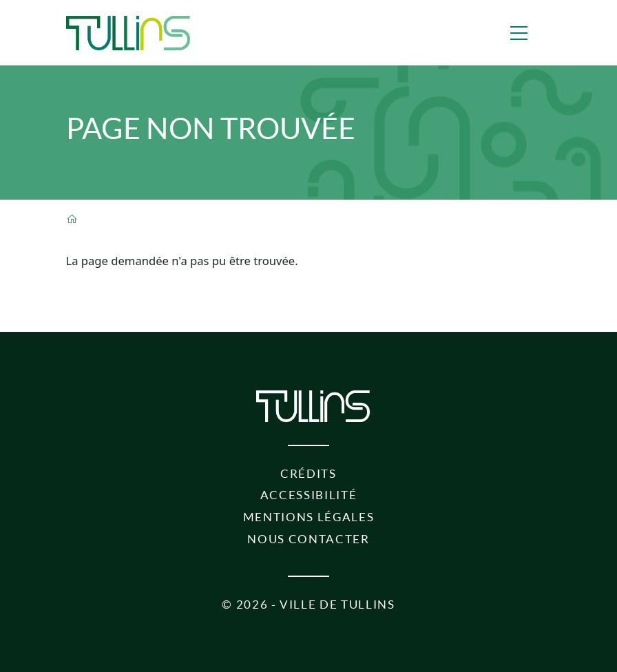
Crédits (308, 474)
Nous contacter (308, 539)
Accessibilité (309, 495)
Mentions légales (309, 517)
